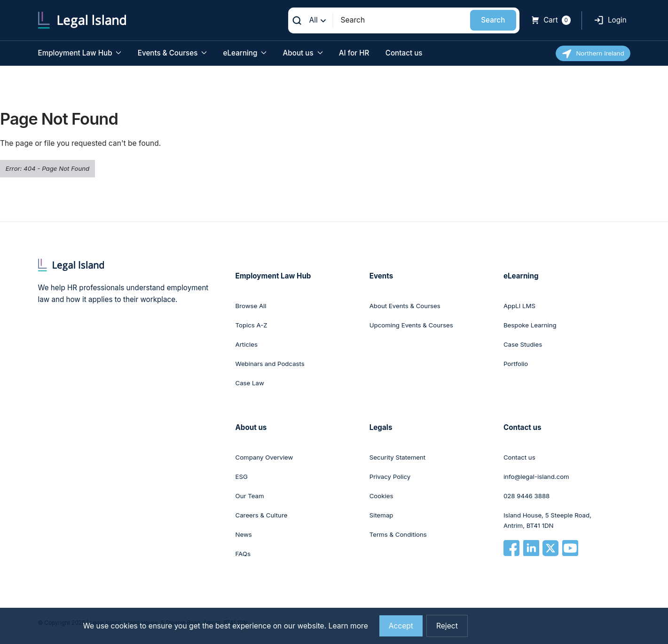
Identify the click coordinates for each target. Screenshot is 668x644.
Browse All (251, 306)
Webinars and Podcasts (270, 364)
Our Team (250, 496)
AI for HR (354, 53)
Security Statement (398, 457)
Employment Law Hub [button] (80, 53)
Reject (447, 626)
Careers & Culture (262, 515)
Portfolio (516, 364)
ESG (242, 477)
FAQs (243, 554)
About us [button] (303, 53)
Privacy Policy (390, 477)
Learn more (348, 626)
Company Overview (264, 457)
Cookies (381, 496)
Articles (247, 344)
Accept (401, 626)
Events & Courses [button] (172, 53)
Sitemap (381, 515)
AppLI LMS (519, 306)
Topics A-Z (251, 325)
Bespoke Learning (530, 325)
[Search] (401, 20)
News (244, 534)
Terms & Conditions (398, 534)
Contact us (404, 53)
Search (493, 20)
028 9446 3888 (527, 496)
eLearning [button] (245, 53)
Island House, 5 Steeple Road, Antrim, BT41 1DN (547, 520)
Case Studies (523, 344)
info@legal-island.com (536, 477)
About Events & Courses (405, 306)
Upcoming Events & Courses (411, 325)
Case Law (250, 383)
